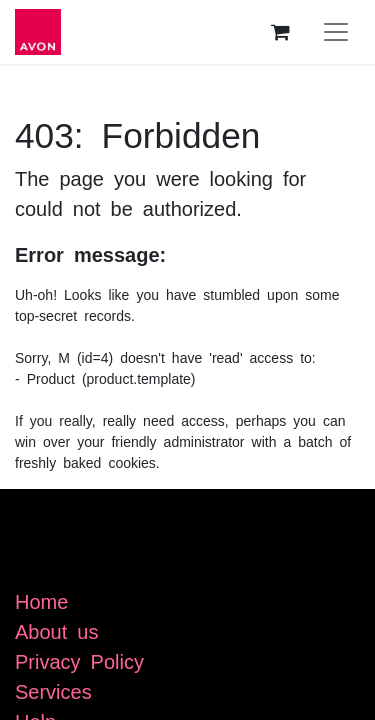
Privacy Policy (79, 660)
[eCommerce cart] (280, 32)
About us (56, 630)
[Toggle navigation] (336, 32)
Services (53, 690)
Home (41, 600)
